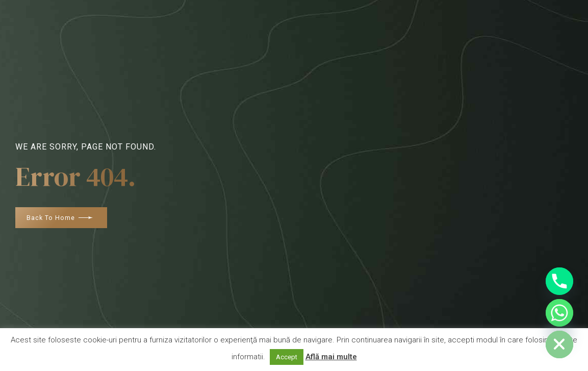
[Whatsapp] (559, 313)
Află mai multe (331, 357)
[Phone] (559, 281)
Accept (287, 357)
